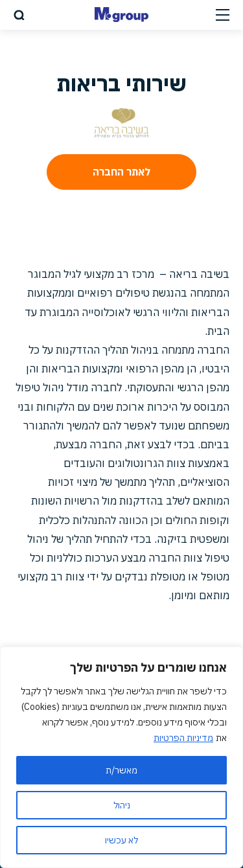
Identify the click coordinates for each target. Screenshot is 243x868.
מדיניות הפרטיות (183, 738)
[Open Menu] (223, 15)
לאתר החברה (121, 172)
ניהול (122, 805)
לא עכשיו (121, 840)
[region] (121, 757)
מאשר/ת (121, 770)
